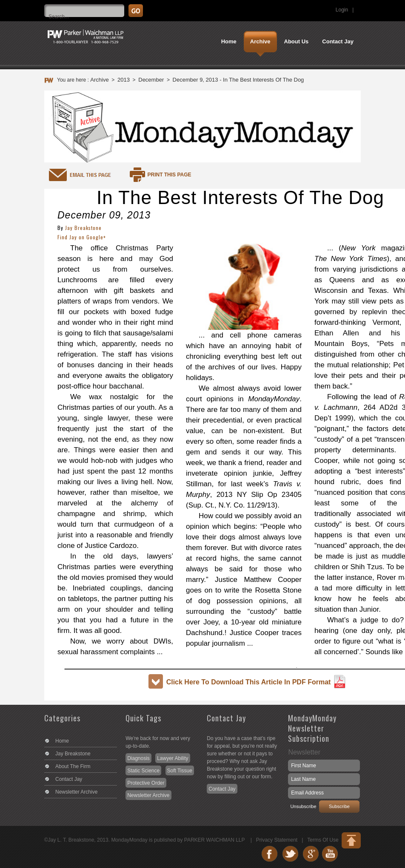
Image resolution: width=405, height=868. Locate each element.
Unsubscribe (303, 806)
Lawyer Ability (173, 758)
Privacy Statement (277, 840)
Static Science (143, 771)
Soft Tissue (180, 771)
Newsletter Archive (76, 792)
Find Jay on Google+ (82, 237)
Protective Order (146, 783)
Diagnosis (138, 758)
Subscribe (339, 806)
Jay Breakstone (83, 228)
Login (342, 10)
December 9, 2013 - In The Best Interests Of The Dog (238, 80)
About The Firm (73, 766)
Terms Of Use (323, 840)
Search (398, 6)
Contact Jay (69, 779)
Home (62, 741)
